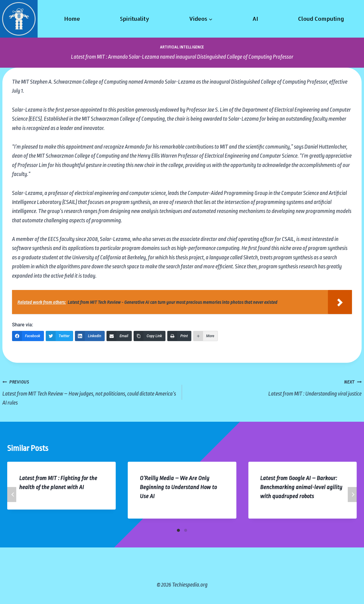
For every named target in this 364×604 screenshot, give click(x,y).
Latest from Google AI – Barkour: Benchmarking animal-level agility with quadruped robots (301, 487)
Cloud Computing (321, 18)
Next (352, 495)
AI (255, 18)
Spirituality (134, 18)
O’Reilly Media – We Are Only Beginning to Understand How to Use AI (178, 487)
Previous (12, 495)
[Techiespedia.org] (19, 19)
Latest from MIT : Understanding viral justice (275, 387)
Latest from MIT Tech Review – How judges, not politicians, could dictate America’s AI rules (89, 391)
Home (72, 18)
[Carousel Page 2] (186, 530)
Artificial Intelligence (182, 47)
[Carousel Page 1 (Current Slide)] (178, 530)
